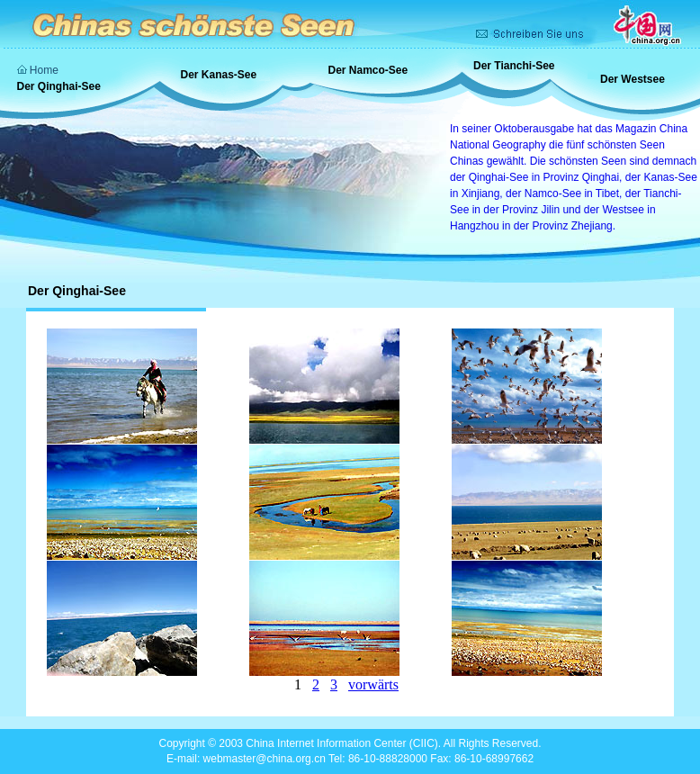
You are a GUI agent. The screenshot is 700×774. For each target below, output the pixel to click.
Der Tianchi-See (514, 66)
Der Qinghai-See (59, 86)
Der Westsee (633, 79)
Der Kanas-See (219, 75)
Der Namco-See (368, 70)
